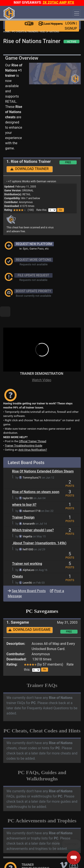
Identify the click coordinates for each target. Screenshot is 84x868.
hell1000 (28, 535)
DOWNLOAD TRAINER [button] (30, 169)
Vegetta (28, 522)
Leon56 (27, 568)
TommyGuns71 (32, 463)
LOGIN (70, 23)
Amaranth (29, 509)
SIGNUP (71, 28)
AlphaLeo (29, 555)
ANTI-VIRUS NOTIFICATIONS (32, 859)
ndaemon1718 (32, 496)
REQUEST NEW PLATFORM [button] (34, 244)
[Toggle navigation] (77, 13)
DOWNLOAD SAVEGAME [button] (30, 615)
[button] (61, 210)
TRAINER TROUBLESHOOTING (35, 852)
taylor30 (28, 483)
